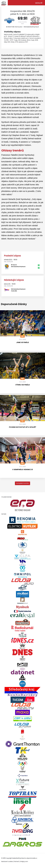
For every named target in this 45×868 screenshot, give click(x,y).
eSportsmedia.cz (32, 858)
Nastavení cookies (7, 861)
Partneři (16, 861)
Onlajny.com (24, 861)
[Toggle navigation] (39, 3)
